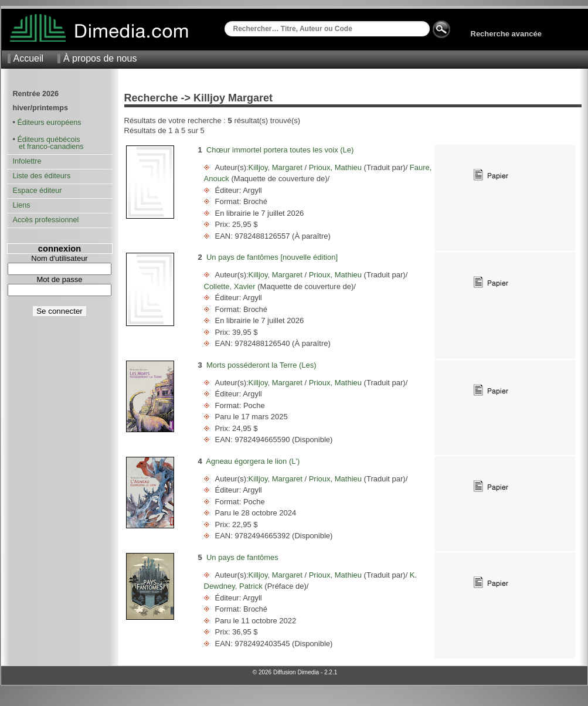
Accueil (29, 58)
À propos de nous (100, 58)
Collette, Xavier (231, 286)
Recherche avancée (506, 34)
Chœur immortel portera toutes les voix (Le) (280, 150)
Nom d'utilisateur (59, 258)
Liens (22, 205)
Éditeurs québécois (48, 140)
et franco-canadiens (48, 147)
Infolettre (27, 161)
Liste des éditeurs (42, 176)
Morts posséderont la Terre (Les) (261, 365)
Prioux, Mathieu (335, 167)
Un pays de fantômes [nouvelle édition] (272, 257)
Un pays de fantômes (242, 557)
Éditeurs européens (49, 123)
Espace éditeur (38, 191)
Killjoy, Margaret (277, 167)
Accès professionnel (46, 220)
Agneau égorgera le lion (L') (253, 461)
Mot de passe (59, 279)
